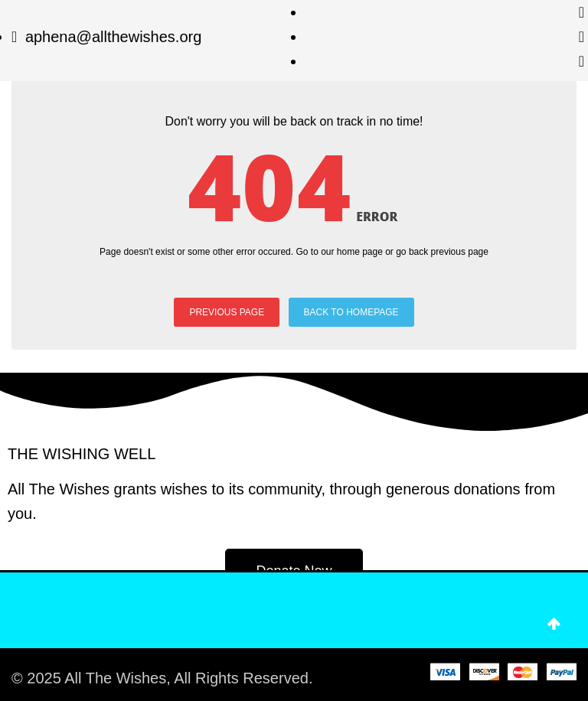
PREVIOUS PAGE (227, 312)
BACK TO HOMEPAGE (351, 312)
